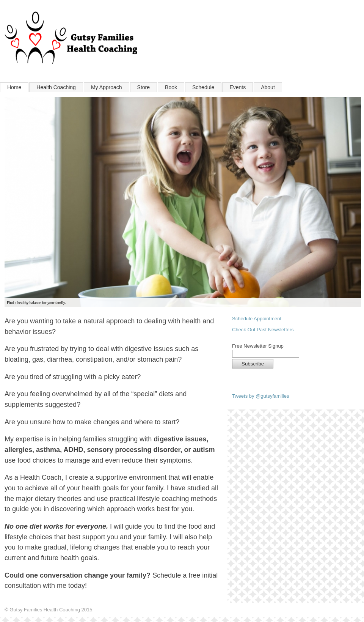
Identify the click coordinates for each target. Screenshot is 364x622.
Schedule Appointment (257, 319)
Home (14, 87)
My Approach (107, 87)
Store (144, 87)
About (268, 87)
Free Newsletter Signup (258, 346)
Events (238, 87)
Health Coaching (56, 87)
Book (171, 87)
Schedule (203, 87)
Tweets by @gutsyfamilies (260, 396)
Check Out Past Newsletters (263, 330)
